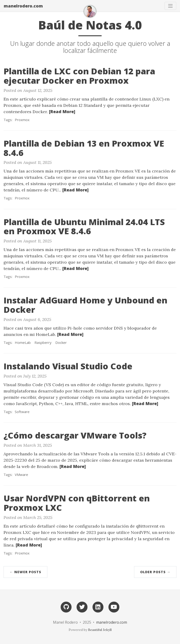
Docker (61, 342)
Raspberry (43, 342)
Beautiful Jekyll (100, 630)
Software (22, 412)
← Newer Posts (25, 572)
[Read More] (62, 112)
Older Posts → (155, 572)
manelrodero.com (23, 6)
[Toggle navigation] (170, 6)
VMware (21, 475)
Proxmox (22, 120)
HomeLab (23, 342)
